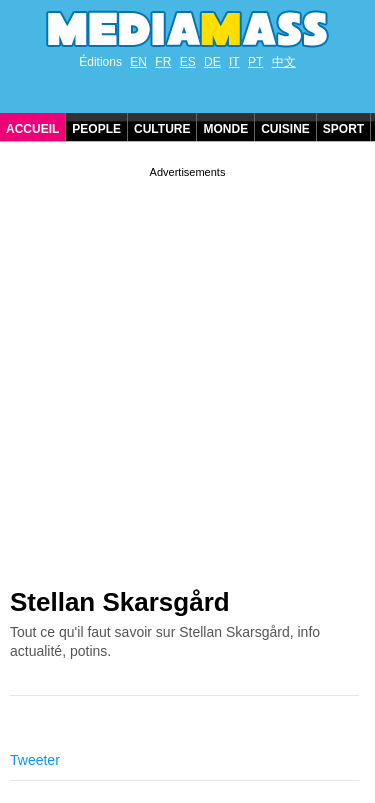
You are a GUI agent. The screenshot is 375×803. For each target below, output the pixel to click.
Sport (343, 129)
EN (138, 62)
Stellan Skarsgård (120, 602)
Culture (162, 129)
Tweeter (35, 760)
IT (234, 62)
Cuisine (285, 129)
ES (188, 62)
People (96, 129)
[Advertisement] (187, 369)
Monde (225, 129)
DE (212, 62)
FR (163, 62)
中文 (284, 62)
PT (255, 62)
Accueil (32, 129)
